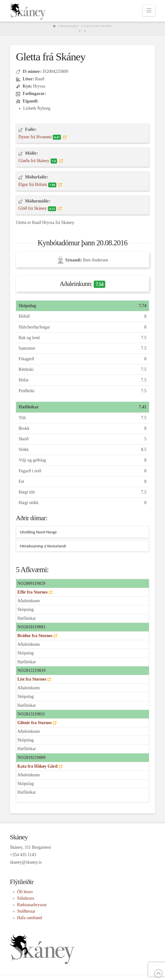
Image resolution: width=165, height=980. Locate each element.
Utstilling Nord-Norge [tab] (38, 532)
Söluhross (26, 898)
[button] (149, 10)
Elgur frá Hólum (38, 185)
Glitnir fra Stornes (35, 723)
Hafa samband (30, 918)
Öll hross (25, 892)
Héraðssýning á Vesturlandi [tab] (43, 546)
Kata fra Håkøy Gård (37, 766)
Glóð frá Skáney (38, 209)
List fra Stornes (32, 679)
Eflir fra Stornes (33, 592)
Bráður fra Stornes (35, 636)
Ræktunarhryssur (32, 905)
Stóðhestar (26, 911)
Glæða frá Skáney (38, 161)
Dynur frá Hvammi (40, 137)
